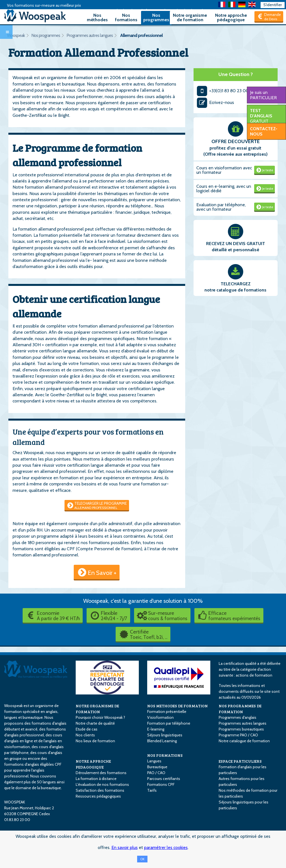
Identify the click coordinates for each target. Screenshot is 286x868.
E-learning (156, 729)
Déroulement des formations (101, 773)
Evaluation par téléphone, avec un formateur (221, 207)
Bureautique (157, 767)
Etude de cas (87, 729)
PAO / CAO (156, 773)
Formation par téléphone (169, 723)
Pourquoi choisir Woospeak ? (100, 717)
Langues (154, 761)
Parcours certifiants (164, 779)
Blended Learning (162, 741)
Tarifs (152, 790)
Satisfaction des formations (100, 790)
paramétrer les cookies (166, 847)
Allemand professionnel (141, 35)
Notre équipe (25, 524)
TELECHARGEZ (236, 284)
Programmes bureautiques (241, 729)
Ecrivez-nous (215, 102)
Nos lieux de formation (95, 741)
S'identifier (273, 5)
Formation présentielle (167, 712)
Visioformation (160, 717)
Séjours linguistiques (165, 735)
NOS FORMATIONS (165, 755)
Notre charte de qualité (95, 723)
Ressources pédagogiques (98, 796)
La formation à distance (96, 779)
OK (142, 859)
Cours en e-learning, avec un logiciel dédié (224, 188)
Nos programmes (156, 17)
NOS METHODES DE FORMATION (177, 706)
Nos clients (85, 735)
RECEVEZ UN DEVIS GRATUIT (236, 244)
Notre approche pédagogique (231, 17)
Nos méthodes (97, 17)
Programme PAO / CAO (238, 735)
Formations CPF (161, 784)
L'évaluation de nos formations (102, 784)
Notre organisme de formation (190, 17)
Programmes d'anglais (238, 717)
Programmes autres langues (90, 35)
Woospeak (16, 35)
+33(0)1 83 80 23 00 (223, 91)
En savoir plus (125, 847)
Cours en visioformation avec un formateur (224, 170)
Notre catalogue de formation (244, 741)
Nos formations (126, 17)
